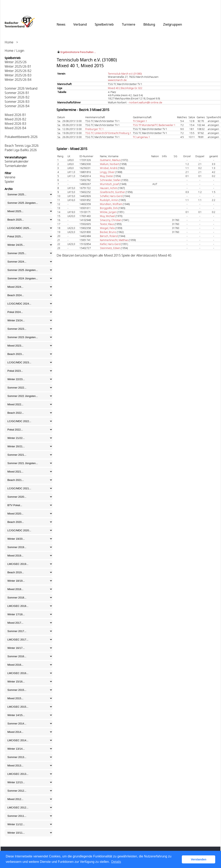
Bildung (149, 24)
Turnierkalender (16, 166)
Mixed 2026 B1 (15, 115)
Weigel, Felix (107, 228)
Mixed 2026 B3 (15, 124)
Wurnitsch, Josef (109, 184)
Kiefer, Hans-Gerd (110, 244)
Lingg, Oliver (107, 172)
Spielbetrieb (104, 24)
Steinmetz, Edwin (110, 248)
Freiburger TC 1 (95, 129)
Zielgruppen (173, 24)
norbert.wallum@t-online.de (146, 102)
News (61, 24)
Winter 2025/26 (16, 62)
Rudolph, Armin (109, 200)
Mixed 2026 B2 (15, 119)
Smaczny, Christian (111, 220)
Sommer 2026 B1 (17, 93)
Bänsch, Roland (109, 236)
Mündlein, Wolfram (111, 204)
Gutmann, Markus (110, 160)
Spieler (9, 182)
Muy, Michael (107, 216)
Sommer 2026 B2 (17, 97)
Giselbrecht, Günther (112, 192)
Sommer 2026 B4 (17, 106)
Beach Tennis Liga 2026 (22, 146)
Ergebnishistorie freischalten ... (78, 52)
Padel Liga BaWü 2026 (21, 150)
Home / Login (14, 51)
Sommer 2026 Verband (21, 88)
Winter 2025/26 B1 (18, 66)
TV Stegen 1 (140, 121)
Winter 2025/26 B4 (18, 80)
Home (9, 42)
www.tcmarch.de (117, 80)
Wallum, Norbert (110, 164)
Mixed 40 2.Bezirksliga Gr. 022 (125, 88)
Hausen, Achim (109, 188)
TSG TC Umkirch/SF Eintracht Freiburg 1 (108, 133)
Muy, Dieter (107, 176)
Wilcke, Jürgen (108, 212)
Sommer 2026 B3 (17, 102)
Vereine (10, 177)
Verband (80, 24)
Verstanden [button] (199, 859)
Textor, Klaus (107, 224)
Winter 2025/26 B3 (18, 75)
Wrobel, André (109, 168)
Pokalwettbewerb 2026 (21, 137)
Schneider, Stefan (110, 180)
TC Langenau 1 (141, 137)
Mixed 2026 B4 (15, 128)
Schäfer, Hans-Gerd (111, 196)
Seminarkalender (17, 161)
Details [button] (116, 862)
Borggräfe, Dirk (109, 208)
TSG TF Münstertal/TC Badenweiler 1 (154, 125)
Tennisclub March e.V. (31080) (125, 74)
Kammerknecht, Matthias (114, 240)
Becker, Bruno (108, 232)
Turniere (128, 24)
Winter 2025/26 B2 (18, 71)
